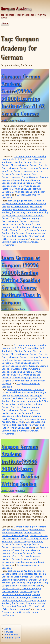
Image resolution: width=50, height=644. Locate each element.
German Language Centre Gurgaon (20, 177)
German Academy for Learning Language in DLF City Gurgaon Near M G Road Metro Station (24, 159)
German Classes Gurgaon (15, 165)
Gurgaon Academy (16, 9)
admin (21, 120)
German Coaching (11, 218)
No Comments (9, 245)
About (8, 629)
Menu (5, 24)
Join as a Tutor (12, 638)
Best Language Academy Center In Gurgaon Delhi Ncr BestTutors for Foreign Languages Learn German (24, 204)
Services (9, 632)
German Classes (32, 162)
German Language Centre (25, 174)
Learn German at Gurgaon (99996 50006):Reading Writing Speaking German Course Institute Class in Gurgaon (21, 280)
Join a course (11, 635)
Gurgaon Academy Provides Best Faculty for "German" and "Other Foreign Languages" (23, 236)
